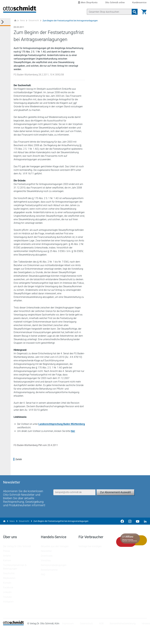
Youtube (8, 612)
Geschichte (9, 589)
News (22, 24)
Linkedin (8, 607)
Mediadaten (10, 593)
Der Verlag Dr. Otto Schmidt (17, 562)
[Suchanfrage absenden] (134, 12)
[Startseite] (14, 640)
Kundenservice (139, 3)
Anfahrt (7, 571)
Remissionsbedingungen (54, 580)
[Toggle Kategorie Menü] (5, 25)
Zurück (19, 473)
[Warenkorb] (144, 12)
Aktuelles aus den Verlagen (55, 562)
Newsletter (46, 566)
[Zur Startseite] (15, 24)
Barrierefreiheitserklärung (123, 639)
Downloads (47, 571)
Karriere (7, 576)
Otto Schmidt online (115, 3)
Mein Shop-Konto (89, 2)
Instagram (9, 617)
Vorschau (46, 576)
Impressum (68, 639)
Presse (7, 566)
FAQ (43, 590)
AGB (102, 639)
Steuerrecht (34, 24)
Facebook (9, 603)
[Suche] (109, 12)
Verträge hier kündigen (90, 562)
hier (73, 445)
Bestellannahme (49, 585)
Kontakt (8, 598)
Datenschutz (87, 639)
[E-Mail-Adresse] (75, 502)
